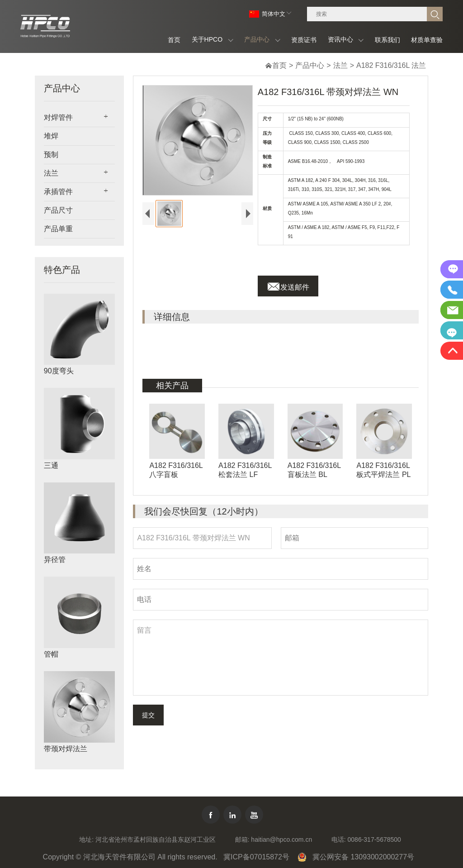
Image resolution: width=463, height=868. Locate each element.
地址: (86, 839)
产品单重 (58, 229)
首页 (279, 65)
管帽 (51, 654)
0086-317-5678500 (374, 839)
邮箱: (242, 839)
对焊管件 (58, 117)
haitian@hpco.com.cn (281, 839)
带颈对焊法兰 (66, 749)
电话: (339, 839)
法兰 (340, 65)
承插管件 (58, 192)
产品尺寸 (58, 210)
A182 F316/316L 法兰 (391, 65)
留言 (281, 658)
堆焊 (51, 136)
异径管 (55, 560)
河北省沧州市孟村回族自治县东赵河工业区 (156, 839)
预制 (51, 155)
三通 (51, 465)
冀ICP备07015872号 (256, 857)
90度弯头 (59, 371)
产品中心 (310, 65)
